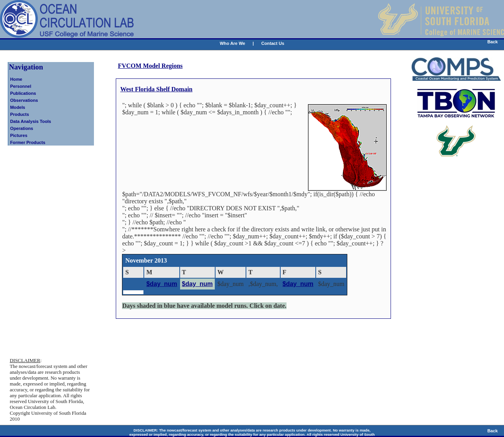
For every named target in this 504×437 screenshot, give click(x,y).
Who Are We (233, 43)
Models (18, 107)
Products (20, 114)
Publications (23, 93)
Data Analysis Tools (31, 121)
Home (16, 79)
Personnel (21, 86)
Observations (24, 100)
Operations (22, 128)
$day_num (162, 284)
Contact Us (273, 43)
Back (493, 42)
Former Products (28, 142)
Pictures (19, 135)
